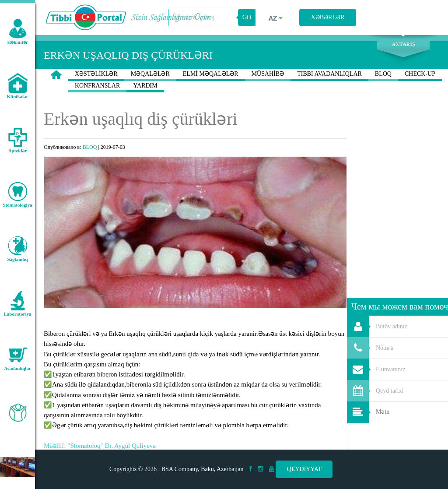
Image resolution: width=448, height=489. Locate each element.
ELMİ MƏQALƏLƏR (211, 76)
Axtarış (403, 44)
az (276, 18)
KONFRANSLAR (97, 88)
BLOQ (383, 76)
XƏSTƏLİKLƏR (96, 76)
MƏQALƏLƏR (150, 76)
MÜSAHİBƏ (268, 76)
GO (247, 17)
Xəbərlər (328, 17)
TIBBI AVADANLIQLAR (329, 76)
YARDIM (145, 88)
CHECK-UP (420, 76)
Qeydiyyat (304, 469)
